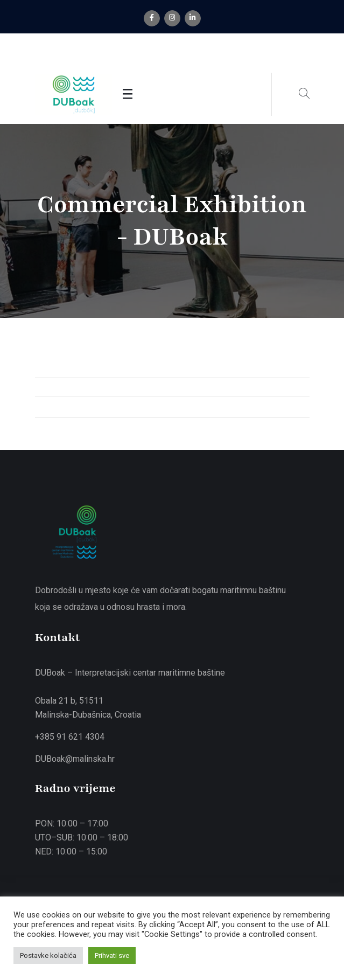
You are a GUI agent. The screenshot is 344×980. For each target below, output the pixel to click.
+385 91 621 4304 (70, 737)
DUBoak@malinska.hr (75, 759)
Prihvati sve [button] (112, 955)
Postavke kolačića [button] (48, 955)
